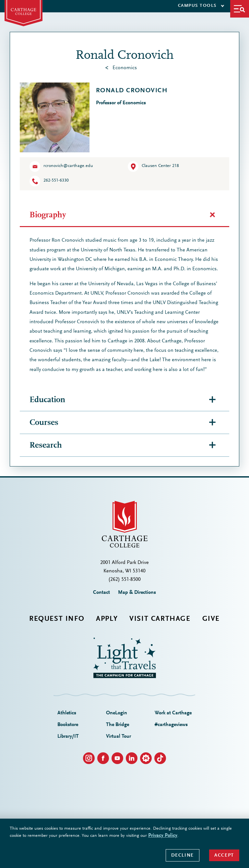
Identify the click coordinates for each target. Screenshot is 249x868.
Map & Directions (137, 593)
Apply (107, 619)
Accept (224, 855)
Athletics (67, 713)
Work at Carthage (173, 713)
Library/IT (68, 736)
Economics (125, 68)
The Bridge (118, 725)
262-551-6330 (56, 181)
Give (211, 619)
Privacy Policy (163, 836)
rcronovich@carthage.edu (68, 166)
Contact (101, 593)
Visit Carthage (160, 619)
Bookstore (68, 725)
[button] (240, 9)
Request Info (57, 619)
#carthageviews (171, 725)
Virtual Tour (119, 736)
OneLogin (117, 713)
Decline (183, 855)
